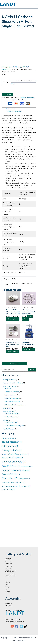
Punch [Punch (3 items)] (15, 482)
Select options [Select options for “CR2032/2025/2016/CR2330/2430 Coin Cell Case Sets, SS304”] (13, 351)
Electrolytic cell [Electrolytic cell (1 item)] (24, 479)
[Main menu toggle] (36, 4)
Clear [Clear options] (13, 84)
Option (6, 82)
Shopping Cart (14, 364)
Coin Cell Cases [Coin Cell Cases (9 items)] (11, 466)
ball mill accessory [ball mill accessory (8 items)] (12, 442)
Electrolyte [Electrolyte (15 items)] (10, 478)
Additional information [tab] (14, 111)
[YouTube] (12, 626)
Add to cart (7, 95)
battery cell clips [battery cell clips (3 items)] (9, 454)
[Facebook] (17, 626)
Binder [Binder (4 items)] (6, 457)
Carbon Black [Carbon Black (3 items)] (17, 458)
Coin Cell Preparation (27, 97)
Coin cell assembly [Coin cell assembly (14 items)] (14, 462)
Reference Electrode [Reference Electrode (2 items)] (10, 486)
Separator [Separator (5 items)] (24, 486)
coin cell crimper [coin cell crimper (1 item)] (27, 467)
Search (32, 369)
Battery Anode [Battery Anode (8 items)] (10, 446)
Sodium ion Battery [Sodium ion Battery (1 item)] (8, 490)
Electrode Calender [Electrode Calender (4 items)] (11, 474)
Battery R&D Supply (14, 67)
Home (4, 67)
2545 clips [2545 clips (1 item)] (5, 439)
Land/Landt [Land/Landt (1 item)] (6, 483)
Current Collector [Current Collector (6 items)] (11, 470)
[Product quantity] (13, 91)
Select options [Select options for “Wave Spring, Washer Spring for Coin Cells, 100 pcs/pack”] (27, 318)
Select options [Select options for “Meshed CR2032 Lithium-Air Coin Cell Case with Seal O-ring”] (13, 319)
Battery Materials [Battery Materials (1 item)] (23, 454)
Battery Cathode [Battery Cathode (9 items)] (11, 450)
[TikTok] (26, 626)
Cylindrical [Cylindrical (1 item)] (26, 471)
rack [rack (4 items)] (22, 482)
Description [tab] (10, 109)
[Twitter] (21, 626)
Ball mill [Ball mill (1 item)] (13, 439)
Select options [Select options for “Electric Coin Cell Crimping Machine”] (29, 349)
